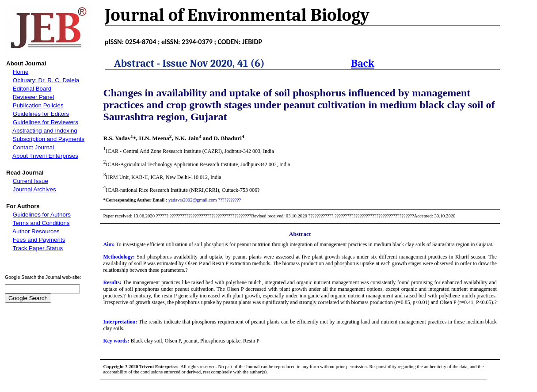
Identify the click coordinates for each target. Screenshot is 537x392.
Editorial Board (32, 89)
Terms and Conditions (41, 223)
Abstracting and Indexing (45, 131)
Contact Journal (33, 147)
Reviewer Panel (33, 97)
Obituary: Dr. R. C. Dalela (46, 80)
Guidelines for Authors (42, 215)
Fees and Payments (39, 240)
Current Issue (30, 181)
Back (363, 63)
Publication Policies (38, 105)
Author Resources (36, 231)
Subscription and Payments (49, 139)
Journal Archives (34, 189)
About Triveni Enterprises (45, 156)
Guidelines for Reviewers (46, 122)
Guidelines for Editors (41, 114)
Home (21, 72)
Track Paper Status (38, 248)
